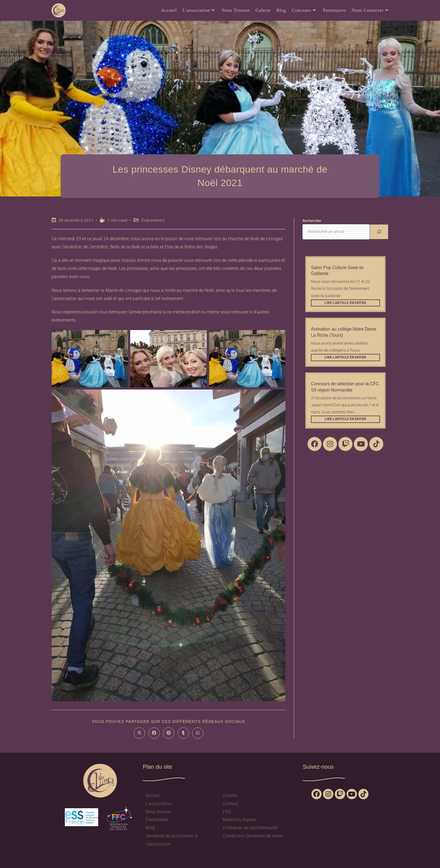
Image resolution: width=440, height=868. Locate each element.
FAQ (227, 812)
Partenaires (157, 820)
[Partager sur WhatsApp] (198, 733)
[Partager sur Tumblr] (183, 733)
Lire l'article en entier (345, 303)
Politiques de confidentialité (250, 828)
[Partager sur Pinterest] (169, 733)
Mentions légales (240, 820)
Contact (231, 804)
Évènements (153, 220)
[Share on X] (139, 733)
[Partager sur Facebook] (154, 733)
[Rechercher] (379, 232)
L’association (159, 804)
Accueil (153, 795)
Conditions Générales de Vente (253, 836)
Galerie (230, 795)
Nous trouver (158, 812)
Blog (150, 828)
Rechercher (312, 221)
